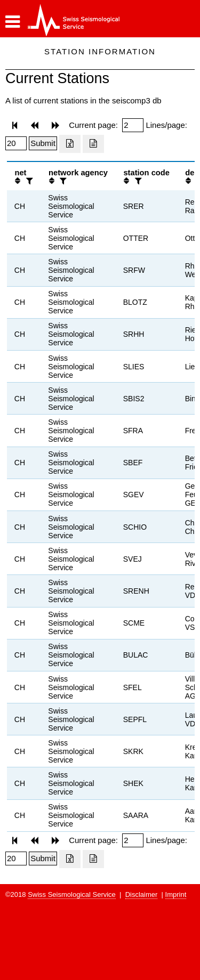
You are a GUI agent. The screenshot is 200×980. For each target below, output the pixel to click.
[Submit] (43, 143)
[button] (13, 22)
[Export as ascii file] (93, 144)
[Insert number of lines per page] (16, 143)
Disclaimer (142, 894)
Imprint (176, 894)
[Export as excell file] (70, 144)
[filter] (28, 181)
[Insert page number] (133, 125)
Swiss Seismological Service (72, 894)
